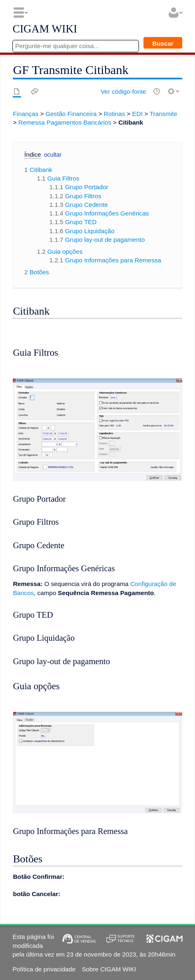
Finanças (26, 114)
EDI (137, 114)
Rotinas (115, 114)
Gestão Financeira (71, 114)
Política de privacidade (44, 969)
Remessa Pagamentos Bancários (65, 122)
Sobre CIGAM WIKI (109, 969)
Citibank (131, 122)
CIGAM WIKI (45, 29)
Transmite (163, 114)
